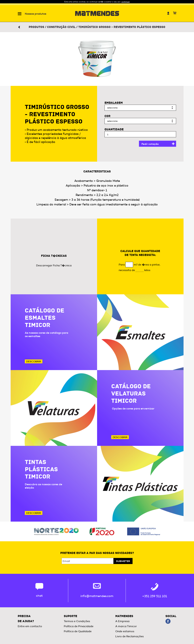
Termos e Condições (77, 621)
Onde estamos (125, 631)
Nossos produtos (36, 14)
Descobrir (34, 361)
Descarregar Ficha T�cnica (54, 265)
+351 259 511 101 (155, 596)
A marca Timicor (126, 626)
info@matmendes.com (97, 596)
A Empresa (122, 621)
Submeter (123, 561)
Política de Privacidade (79, 626)
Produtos (36, 27)
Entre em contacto (30, 626)
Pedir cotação (150, 144)
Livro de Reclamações (130, 636)
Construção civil (61, 27)
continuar (126, 2)
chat (39, 596)
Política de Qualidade (78, 631)
